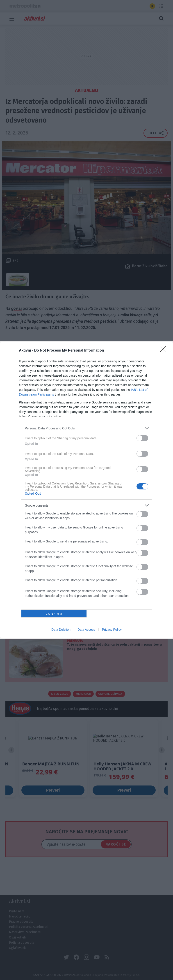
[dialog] (86, 490)
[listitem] (86, 428)
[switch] (142, 438)
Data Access (86, 630)
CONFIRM (54, 614)
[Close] (164, 351)
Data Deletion (61, 630)
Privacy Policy (112, 630)
